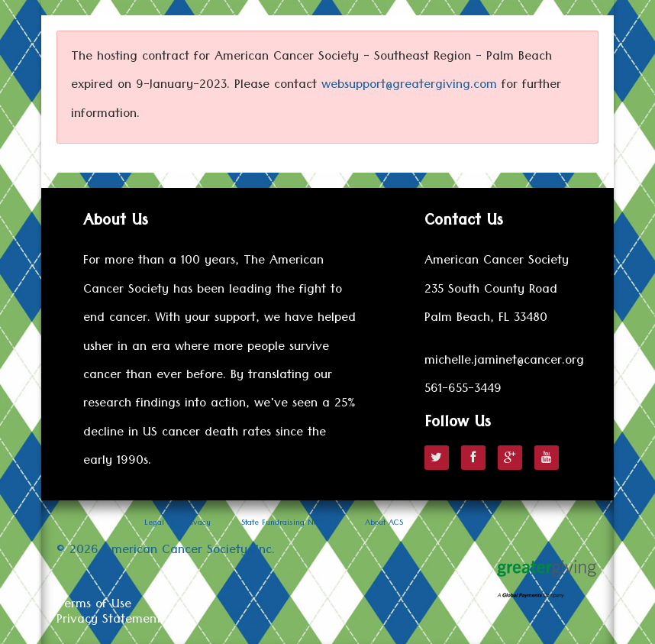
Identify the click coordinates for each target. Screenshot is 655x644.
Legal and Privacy (177, 524)
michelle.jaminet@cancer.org (504, 362)
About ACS (384, 524)
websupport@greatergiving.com (409, 86)
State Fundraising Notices (288, 524)
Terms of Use (94, 606)
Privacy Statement (109, 621)
